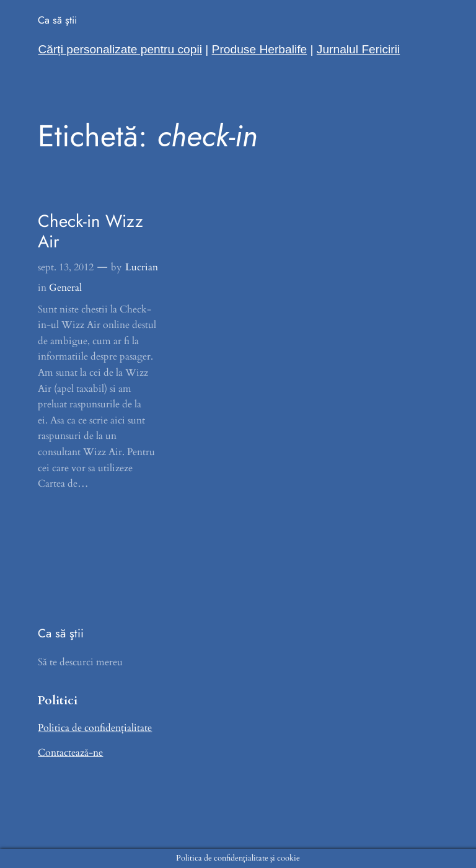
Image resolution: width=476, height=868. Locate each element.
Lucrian (142, 267)
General (65, 288)
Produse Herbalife (260, 49)
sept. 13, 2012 (66, 267)
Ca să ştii (57, 20)
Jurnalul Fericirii (358, 49)
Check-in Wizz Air (90, 232)
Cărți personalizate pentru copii (120, 49)
